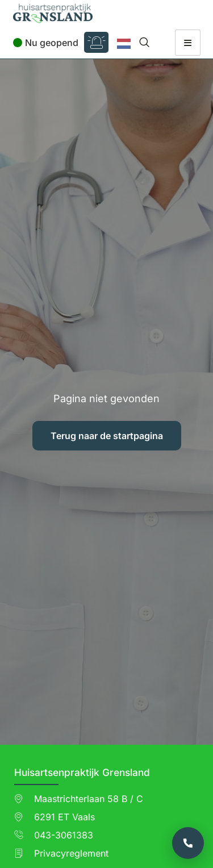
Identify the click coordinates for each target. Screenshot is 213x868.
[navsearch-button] (144, 42)
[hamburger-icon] (188, 43)
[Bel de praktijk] (188, 843)
